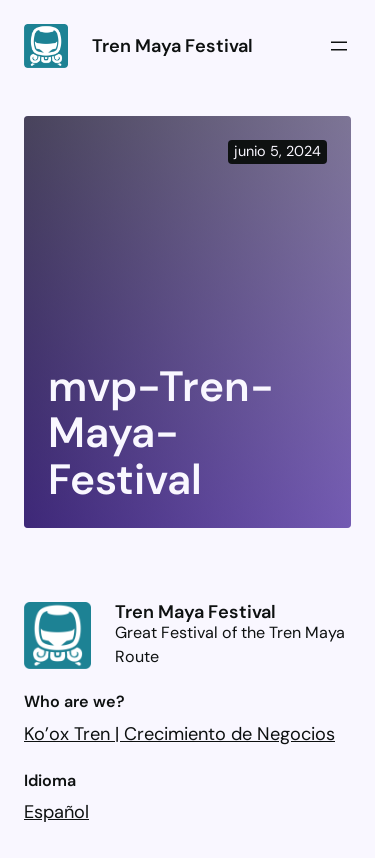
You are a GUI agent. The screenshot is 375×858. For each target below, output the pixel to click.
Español (56, 812)
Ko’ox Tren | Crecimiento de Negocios (179, 734)
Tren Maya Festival (172, 46)
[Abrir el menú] (339, 46)
